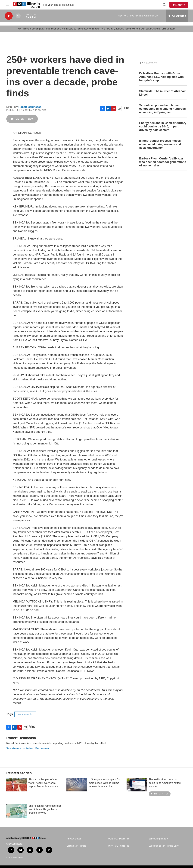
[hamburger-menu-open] (8, 5)
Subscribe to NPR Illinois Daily (163, 846)
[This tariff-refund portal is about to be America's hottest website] (137, 785)
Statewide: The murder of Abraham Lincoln (163, 93)
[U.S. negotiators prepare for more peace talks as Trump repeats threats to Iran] (77, 785)
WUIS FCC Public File (119, 839)
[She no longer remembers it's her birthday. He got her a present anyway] (17, 811)
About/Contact (74, 839)
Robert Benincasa (30, 107)
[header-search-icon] (164, 5)
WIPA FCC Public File (118, 846)
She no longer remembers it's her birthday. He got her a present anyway (45, 809)
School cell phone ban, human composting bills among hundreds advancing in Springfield (162, 109)
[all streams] (177, 16)
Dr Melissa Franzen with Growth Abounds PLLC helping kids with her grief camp (161, 77)
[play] (9, 16)
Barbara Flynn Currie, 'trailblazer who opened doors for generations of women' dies (163, 162)
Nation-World (25, 714)
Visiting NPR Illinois (76, 846)
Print (126, 108)
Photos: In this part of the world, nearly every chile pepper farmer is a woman (43, 783)
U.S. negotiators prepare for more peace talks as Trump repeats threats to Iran (104, 783)
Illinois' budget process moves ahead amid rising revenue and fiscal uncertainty (160, 144)
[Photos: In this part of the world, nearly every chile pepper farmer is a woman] (17, 785)
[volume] (18, 16)
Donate (180, 5)
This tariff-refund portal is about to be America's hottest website (165, 783)
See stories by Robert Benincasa (28, 748)
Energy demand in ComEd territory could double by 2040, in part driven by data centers (163, 126)
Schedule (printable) (158, 839)
